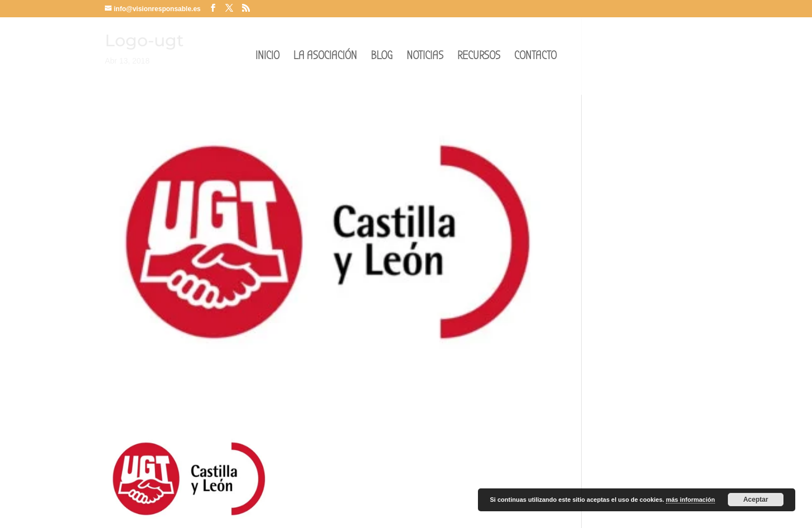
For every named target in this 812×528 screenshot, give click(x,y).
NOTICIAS (425, 57)
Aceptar (756, 500)
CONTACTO (535, 57)
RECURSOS (479, 57)
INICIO (267, 57)
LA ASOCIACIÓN (325, 57)
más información (690, 500)
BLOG (382, 57)
